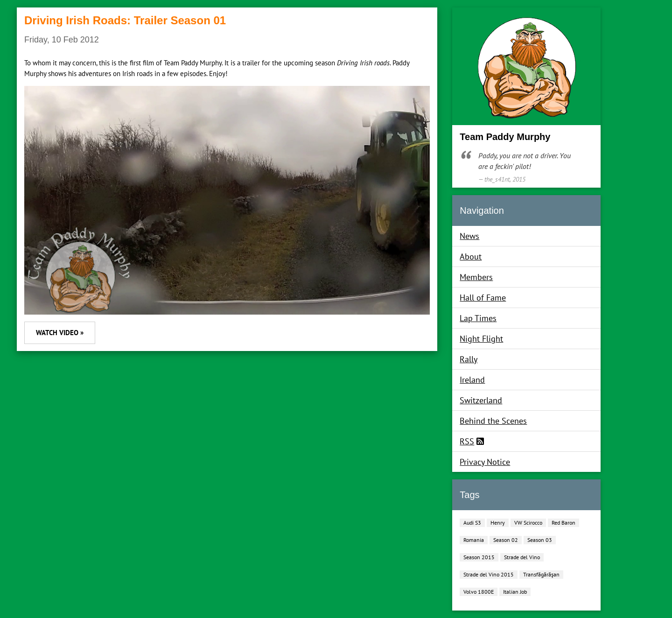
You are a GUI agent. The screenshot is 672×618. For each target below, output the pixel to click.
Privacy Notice (485, 462)
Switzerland (481, 400)
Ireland (472, 380)
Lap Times (478, 318)
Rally (469, 359)
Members (476, 277)
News (469, 236)
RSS (467, 441)
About (471, 256)
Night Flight (481, 339)
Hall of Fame (483, 298)
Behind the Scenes (493, 421)
